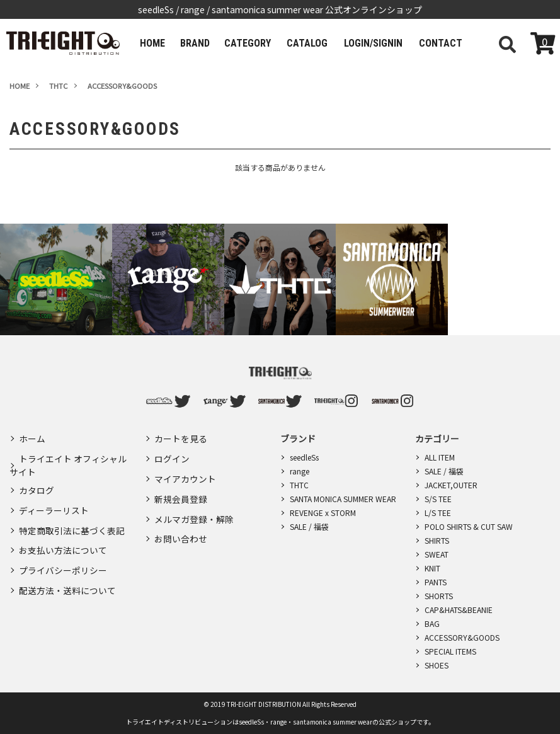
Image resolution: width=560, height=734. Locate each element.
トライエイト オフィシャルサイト (68, 462)
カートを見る (181, 438)
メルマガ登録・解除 (194, 511)
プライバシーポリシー (63, 559)
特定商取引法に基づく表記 (72, 522)
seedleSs (304, 457)
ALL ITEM (440, 457)
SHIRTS (437, 540)
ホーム (32, 438)
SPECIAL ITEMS (450, 651)
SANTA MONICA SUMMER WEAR (343, 499)
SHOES (437, 665)
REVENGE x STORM (323, 513)
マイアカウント (185, 474)
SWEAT (437, 554)
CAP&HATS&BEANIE (459, 610)
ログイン (172, 456)
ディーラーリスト (54, 504)
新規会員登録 (181, 493)
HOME (151, 43)
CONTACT (434, 43)
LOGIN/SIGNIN (368, 43)
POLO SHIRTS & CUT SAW (469, 526)
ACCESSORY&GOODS (462, 637)
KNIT (432, 568)
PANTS (436, 582)
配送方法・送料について (67, 577)
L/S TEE (438, 513)
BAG (432, 623)
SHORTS (439, 596)
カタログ (37, 486)
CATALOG (304, 43)
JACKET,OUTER (451, 485)
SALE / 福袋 (309, 526)
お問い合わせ (181, 529)
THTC (299, 485)
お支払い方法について (63, 541)
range (300, 471)
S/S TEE (438, 499)
